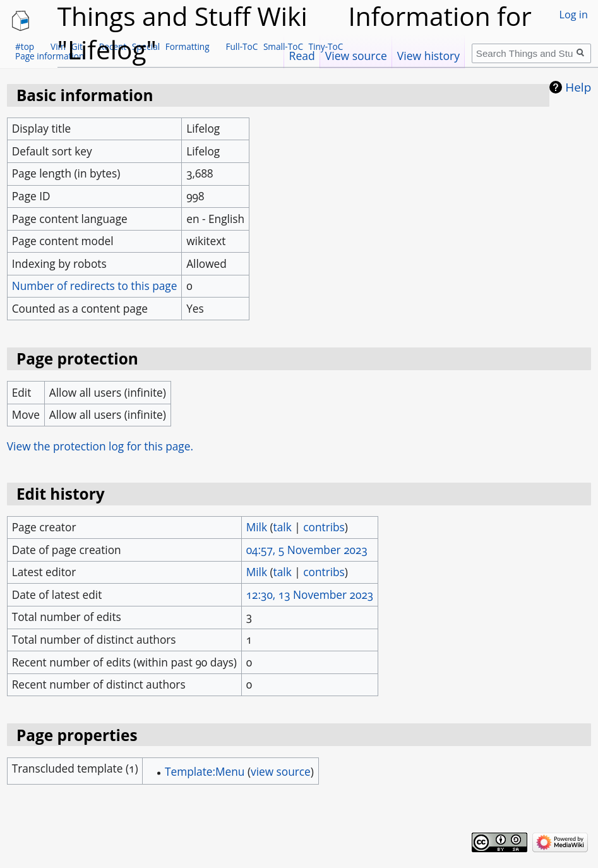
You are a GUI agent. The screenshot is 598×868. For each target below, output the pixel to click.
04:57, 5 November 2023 (307, 550)
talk (283, 527)
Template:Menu (205, 772)
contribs (324, 527)
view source (281, 772)
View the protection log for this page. (100, 446)
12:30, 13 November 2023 (310, 595)
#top (25, 46)
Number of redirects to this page (95, 286)
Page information (50, 56)
